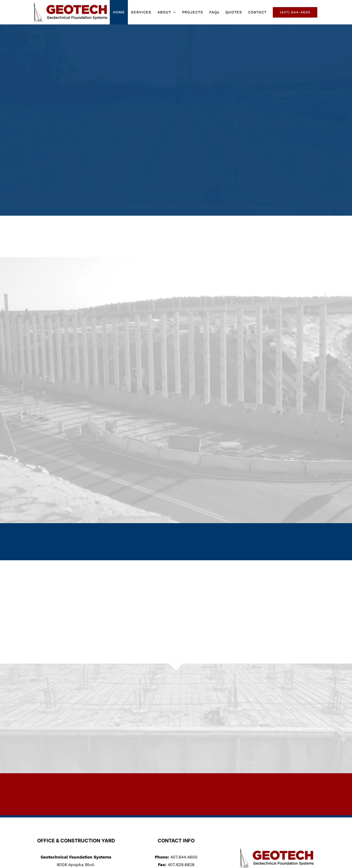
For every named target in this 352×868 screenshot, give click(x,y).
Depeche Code (230, 863)
